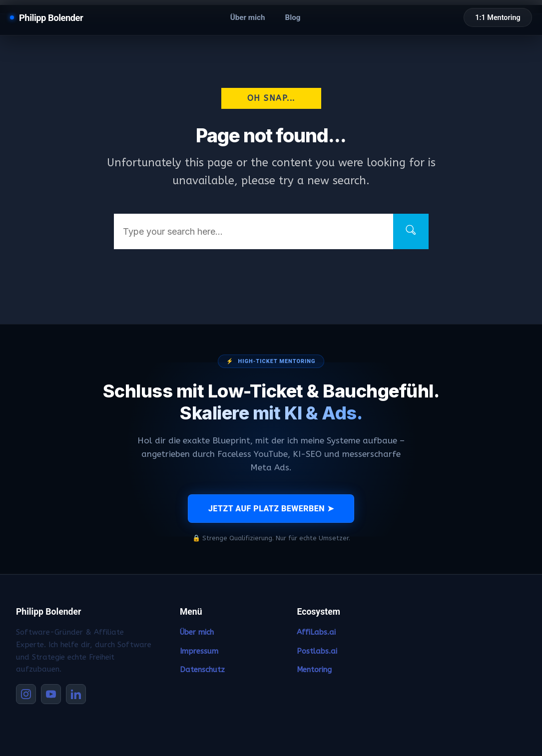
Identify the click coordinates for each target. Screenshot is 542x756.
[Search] (411, 231)
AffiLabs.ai (316, 632)
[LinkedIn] (76, 694)
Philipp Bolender (51, 18)
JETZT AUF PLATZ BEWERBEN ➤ (271, 509)
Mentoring (314, 670)
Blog (292, 17)
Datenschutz (202, 670)
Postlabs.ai (317, 651)
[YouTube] (51, 694)
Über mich (248, 17)
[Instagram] (26, 694)
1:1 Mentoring (498, 18)
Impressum (199, 651)
